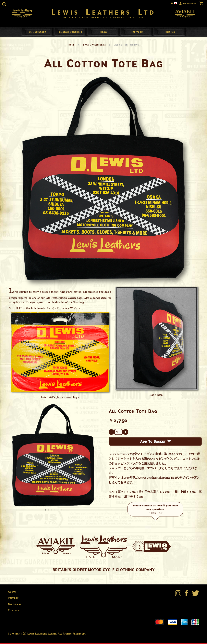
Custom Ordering (71, 33)
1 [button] (46, 511)
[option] (53, 456)
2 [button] (49, 511)
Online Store (37, 33)
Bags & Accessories (94, 45)
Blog (104, 33)
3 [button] (52, 511)
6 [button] (62, 511)
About (12, 592)
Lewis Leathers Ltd (104, 12)
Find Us (170, 33)
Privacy (13, 599)
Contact (14, 611)
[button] (4, 4)
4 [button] (55, 511)
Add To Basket (155, 442)
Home (71, 45)
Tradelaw (14, 605)
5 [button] (58, 511)
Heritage (137, 33)
